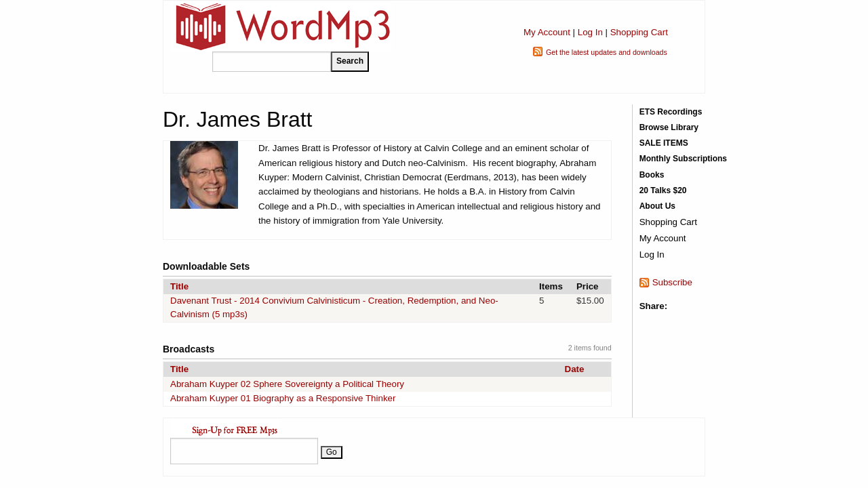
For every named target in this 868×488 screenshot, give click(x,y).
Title (179, 286)
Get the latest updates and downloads (607, 52)
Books (652, 175)
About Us (657, 206)
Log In (590, 32)
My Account (547, 32)
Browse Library (669, 127)
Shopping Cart (639, 32)
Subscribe (672, 282)
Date (575, 369)
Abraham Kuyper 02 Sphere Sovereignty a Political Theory (287, 384)
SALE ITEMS (664, 143)
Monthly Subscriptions (683, 159)
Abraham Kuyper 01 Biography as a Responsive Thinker (283, 398)
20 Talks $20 (663, 190)
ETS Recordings (671, 112)
